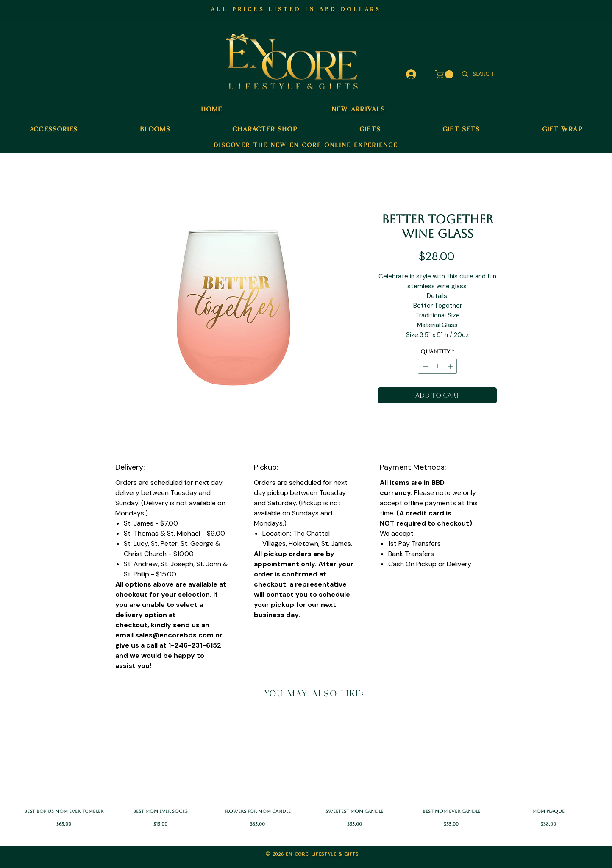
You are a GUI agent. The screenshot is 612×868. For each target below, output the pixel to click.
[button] (445, 74)
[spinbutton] (438, 366)
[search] (483, 74)
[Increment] (451, 366)
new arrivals (358, 108)
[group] (306, 772)
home (211, 108)
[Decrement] (424, 366)
